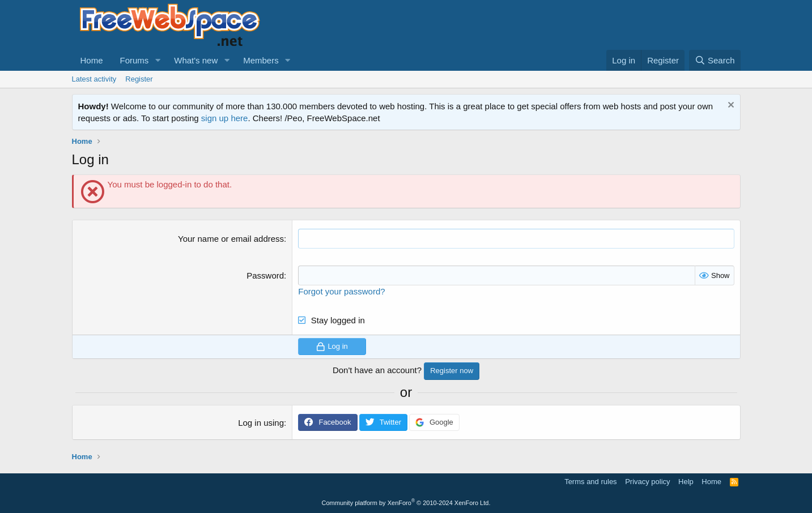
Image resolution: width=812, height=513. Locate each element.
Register (139, 79)
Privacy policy (647, 482)
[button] (158, 60)
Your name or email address (231, 239)
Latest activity (94, 79)
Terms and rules (590, 482)
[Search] (715, 60)
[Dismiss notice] (730, 106)
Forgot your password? (341, 291)
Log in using (261, 423)
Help (686, 482)
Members (261, 60)
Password (265, 275)
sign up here (225, 118)
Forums (135, 60)
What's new (196, 60)
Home (92, 60)
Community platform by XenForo (406, 503)
